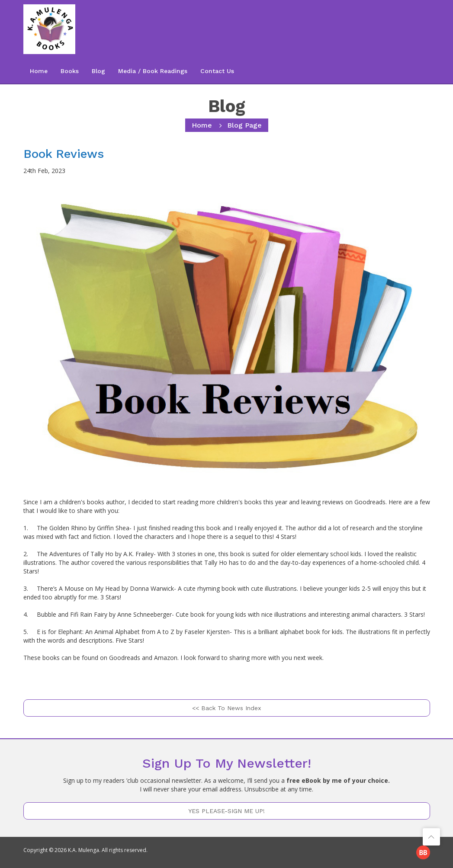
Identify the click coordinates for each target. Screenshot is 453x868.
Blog (98, 71)
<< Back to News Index (226, 708)
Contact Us (217, 71)
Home (39, 71)
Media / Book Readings (153, 71)
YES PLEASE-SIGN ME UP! (226, 811)
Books (70, 71)
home (202, 125)
